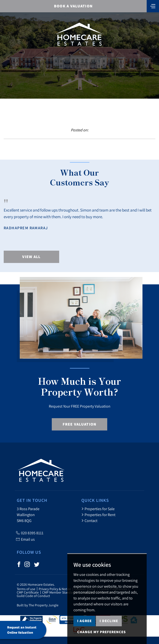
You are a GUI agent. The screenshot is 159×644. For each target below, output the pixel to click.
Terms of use (26, 589)
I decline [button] (109, 621)
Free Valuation (80, 424)
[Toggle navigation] (153, 6)
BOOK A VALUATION (73, 6)
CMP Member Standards (60, 592)
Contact (89, 521)
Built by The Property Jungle (38, 605)
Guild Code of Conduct (33, 596)
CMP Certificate (28, 592)
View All (31, 257)
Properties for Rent (98, 515)
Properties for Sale (98, 509)
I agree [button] (84, 621)
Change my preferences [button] (101, 632)
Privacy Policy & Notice (55, 589)
